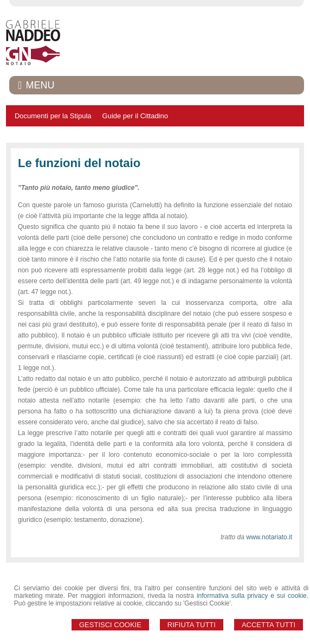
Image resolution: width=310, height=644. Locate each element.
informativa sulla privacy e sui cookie (252, 596)
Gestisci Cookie (110, 625)
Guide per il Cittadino (135, 116)
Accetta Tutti (269, 625)
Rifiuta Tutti (192, 625)
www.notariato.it (269, 537)
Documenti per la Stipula (53, 116)
